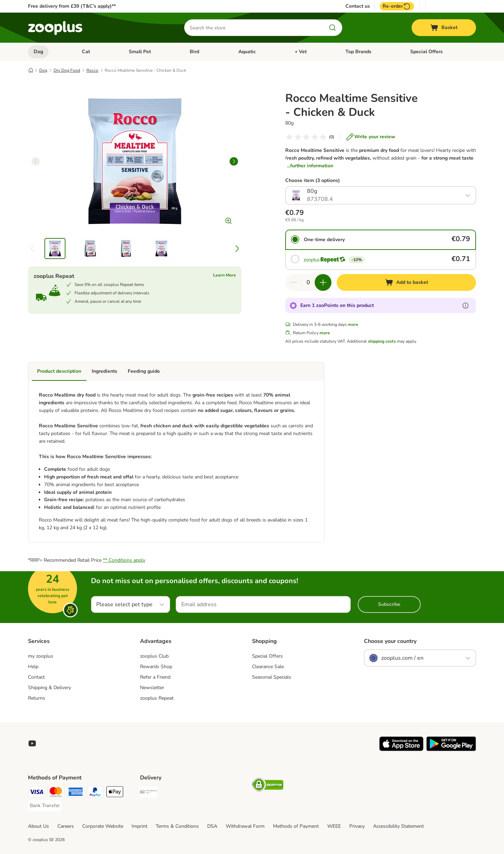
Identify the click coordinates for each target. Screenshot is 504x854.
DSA (212, 826)
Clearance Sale (268, 667)
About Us (38, 826)
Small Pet (140, 52)
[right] (234, 161)
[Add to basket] (406, 282)
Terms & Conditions (177, 826)
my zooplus (41, 656)
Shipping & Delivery (50, 688)
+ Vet (301, 52)
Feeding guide (144, 371)
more (353, 324)
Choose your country (390, 641)
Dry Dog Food (67, 70)
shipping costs (382, 341)
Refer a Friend (155, 677)
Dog (38, 52)
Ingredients (104, 371)
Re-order (397, 6)
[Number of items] (308, 282)
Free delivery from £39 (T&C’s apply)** (72, 6)
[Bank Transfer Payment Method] (45, 806)
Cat (86, 52)
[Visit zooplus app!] (401, 750)
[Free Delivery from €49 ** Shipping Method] (148, 793)
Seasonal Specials (272, 677)
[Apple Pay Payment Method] (115, 793)
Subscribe (389, 604)
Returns (37, 698)
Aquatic (247, 52)
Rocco (92, 70)
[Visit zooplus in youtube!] (32, 743)
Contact (36, 677)
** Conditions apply (124, 560)
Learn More (225, 275)
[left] (36, 161)
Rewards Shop (156, 667)
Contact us (358, 6)
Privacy (357, 826)
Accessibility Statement (398, 826)
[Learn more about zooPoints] (465, 306)
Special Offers (426, 52)
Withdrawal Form (245, 826)
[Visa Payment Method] (36, 793)
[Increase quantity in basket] (323, 282)
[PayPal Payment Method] (95, 793)
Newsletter (152, 688)
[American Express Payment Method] (76, 793)
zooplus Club (154, 656)
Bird (194, 52)
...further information (310, 166)
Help (33, 667)
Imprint (139, 826)
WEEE (334, 826)
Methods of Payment (296, 826)
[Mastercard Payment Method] (56, 793)
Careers (66, 826)
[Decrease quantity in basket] (294, 282)
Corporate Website (103, 826)
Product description (59, 371)
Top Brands (358, 52)
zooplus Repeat (157, 698)
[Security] (268, 786)
